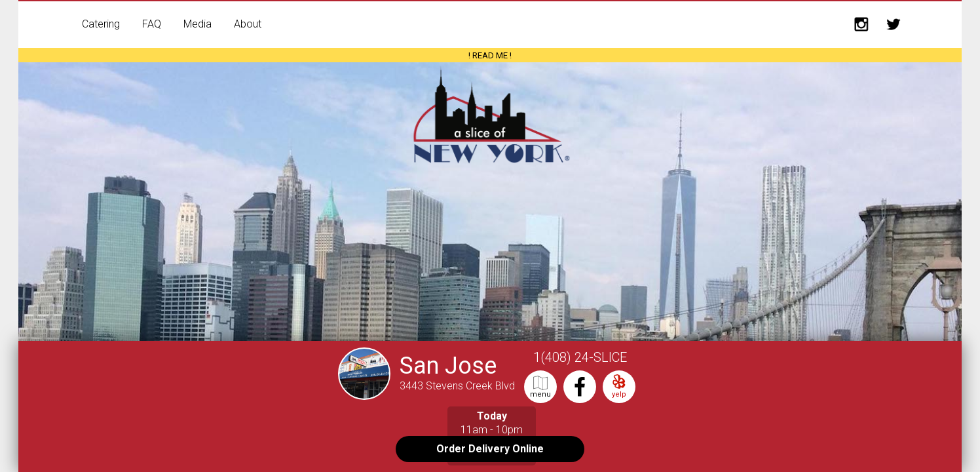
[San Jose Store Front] (367, 394)
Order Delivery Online (490, 449)
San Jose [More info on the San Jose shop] (448, 366)
